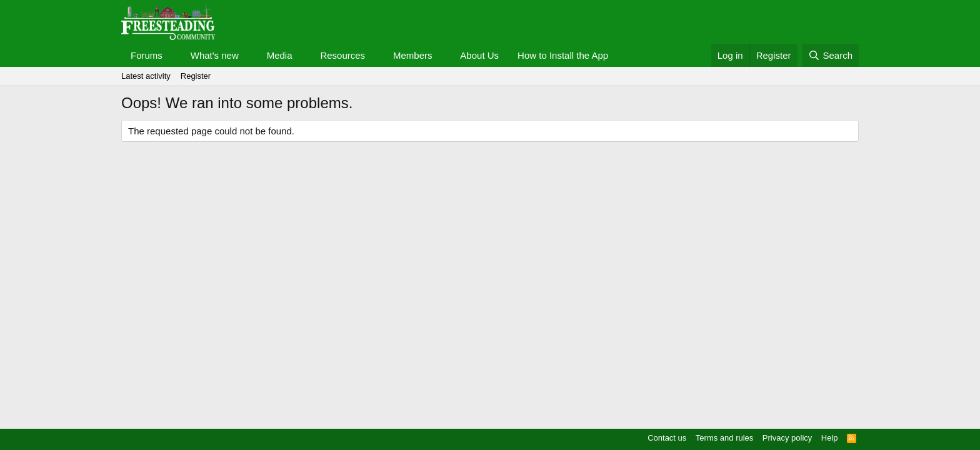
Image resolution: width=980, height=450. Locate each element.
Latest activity (146, 76)
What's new (215, 55)
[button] (172, 55)
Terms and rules (724, 438)
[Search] (830, 55)
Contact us (667, 438)
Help (830, 438)
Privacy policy (787, 438)
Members (413, 55)
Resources (342, 55)
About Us (479, 55)
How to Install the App (563, 55)
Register (196, 76)
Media (280, 55)
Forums (147, 55)
